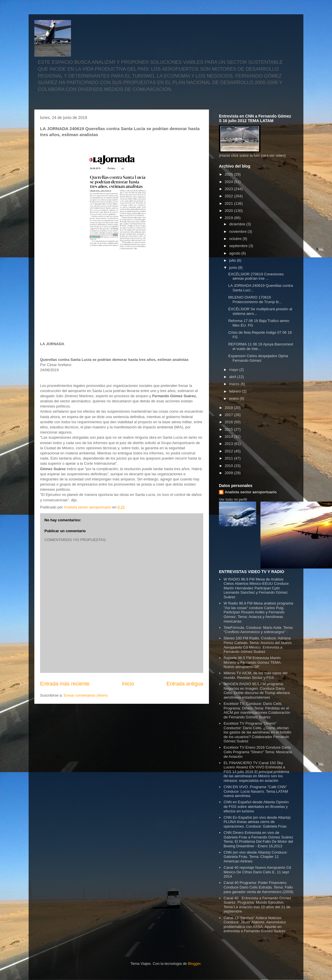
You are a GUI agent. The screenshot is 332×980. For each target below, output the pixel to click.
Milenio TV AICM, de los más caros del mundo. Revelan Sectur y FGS (255, 675)
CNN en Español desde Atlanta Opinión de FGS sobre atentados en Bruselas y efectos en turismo (256, 806)
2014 (229, 437)
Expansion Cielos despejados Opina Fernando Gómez (258, 358)
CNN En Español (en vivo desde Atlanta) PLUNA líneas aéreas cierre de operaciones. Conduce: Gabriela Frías (257, 822)
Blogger (194, 964)
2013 (229, 444)
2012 (229, 451)
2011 (229, 458)
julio (233, 260)
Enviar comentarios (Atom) (86, 695)
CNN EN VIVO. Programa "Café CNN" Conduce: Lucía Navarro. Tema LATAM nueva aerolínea (256, 791)
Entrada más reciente (65, 684)
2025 (229, 174)
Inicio (128, 684)
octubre (236, 239)
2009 (229, 473)
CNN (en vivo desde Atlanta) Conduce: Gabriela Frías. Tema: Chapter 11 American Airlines (255, 857)
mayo (234, 370)
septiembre (239, 246)
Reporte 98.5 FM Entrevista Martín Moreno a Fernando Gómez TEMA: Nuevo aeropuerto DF (253, 662)
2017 (229, 415)
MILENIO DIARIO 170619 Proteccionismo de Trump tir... (255, 300)
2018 (229, 408)
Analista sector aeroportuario (251, 492)
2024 (229, 182)
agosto (235, 253)
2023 (229, 189)
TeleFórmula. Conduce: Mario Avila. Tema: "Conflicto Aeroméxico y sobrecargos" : (258, 630)
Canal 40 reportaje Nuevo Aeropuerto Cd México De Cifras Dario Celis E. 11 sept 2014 (257, 872)
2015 (229, 429)
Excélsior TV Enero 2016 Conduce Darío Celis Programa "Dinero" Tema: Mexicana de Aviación (258, 752)
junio (234, 268)
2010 (229, 466)
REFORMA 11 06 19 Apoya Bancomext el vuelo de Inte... (261, 346)
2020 (229, 211)
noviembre (238, 231)
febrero (236, 391)
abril (233, 377)
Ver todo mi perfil (233, 499)
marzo (235, 384)
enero (235, 398)
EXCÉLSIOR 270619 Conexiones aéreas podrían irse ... (256, 276)
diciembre (238, 224)
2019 (229, 218)
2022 (229, 196)
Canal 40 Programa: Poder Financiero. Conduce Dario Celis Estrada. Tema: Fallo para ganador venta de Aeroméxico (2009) (258, 887)
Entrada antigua (185, 684)
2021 (229, 203)
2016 (229, 422)
